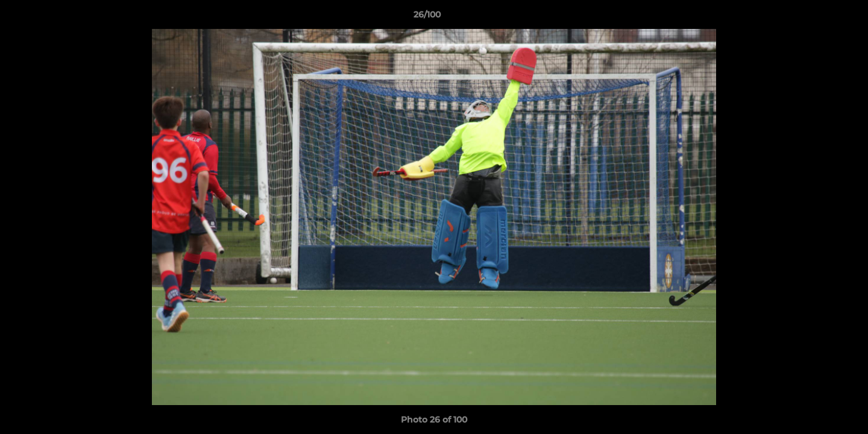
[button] (817, 17)
